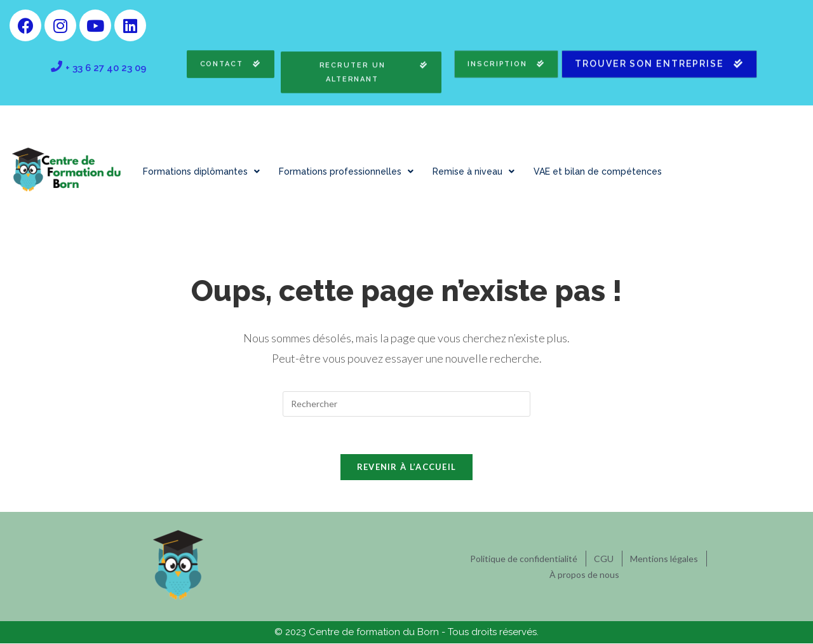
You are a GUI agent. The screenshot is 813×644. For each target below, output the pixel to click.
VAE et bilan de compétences (598, 171)
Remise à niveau (474, 171)
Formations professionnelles (346, 171)
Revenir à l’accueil (407, 467)
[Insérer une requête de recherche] (406, 404)
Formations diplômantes (201, 171)
